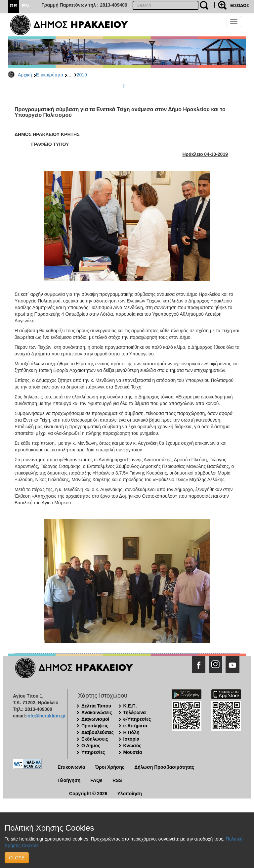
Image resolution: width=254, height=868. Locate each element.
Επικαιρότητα (50, 75)
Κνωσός (132, 746)
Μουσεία (133, 752)
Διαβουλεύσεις (98, 732)
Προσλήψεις (95, 726)
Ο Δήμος (91, 746)
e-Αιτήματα (135, 726)
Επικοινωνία (71, 767)
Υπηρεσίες (93, 752)
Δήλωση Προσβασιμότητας (164, 767)
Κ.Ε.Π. (130, 706)
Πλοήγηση (69, 780)
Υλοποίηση (129, 794)
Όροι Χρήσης (110, 767)
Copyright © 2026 (88, 794)
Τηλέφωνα (135, 712)
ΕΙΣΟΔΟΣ (240, 5)
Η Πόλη (131, 732)
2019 (82, 75)
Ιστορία (131, 739)
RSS (117, 780)
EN (26, 5)
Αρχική (25, 75)
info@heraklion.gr (46, 716)
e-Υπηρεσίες (137, 719)
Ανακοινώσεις (97, 712)
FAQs (96, 780)
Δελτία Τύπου (96, 706)
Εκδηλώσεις (95, 739)
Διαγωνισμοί (95, 719)
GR (13, 5)
